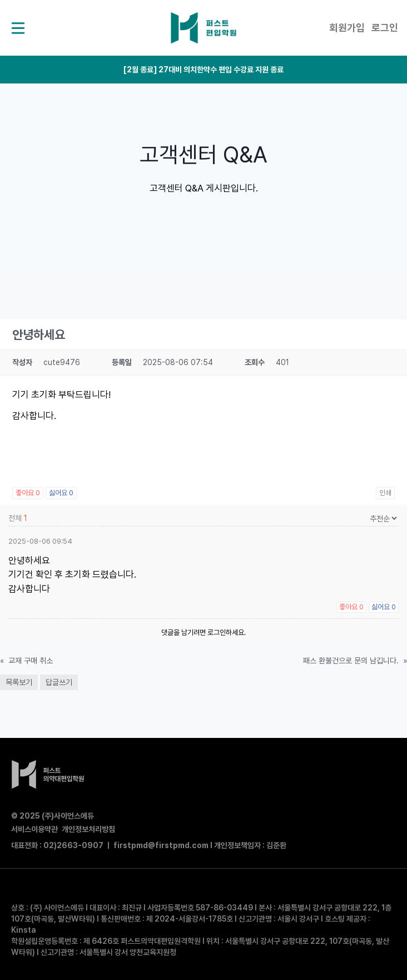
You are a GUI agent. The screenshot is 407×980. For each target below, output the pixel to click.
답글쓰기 (59, 682)
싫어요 (61, 493)
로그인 (385, 28)
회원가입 (347, 28)
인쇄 (385, 493)
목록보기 (19, 682)
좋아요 (28, 493)
